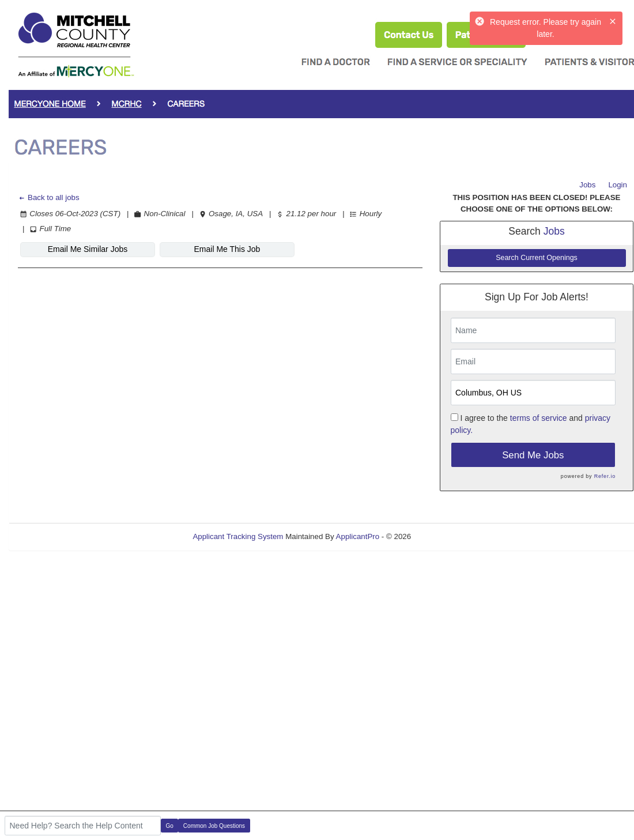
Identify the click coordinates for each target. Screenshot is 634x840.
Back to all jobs (49, 197)
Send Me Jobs (533, 455)
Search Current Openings (537, 258)
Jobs (587, 185)
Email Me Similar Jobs (88, 249)
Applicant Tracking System (238, 536)
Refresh (445, 536)
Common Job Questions (214, 826)
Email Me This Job (227, 249)
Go (170, 826)
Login (618, 185)
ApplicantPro (358, 536)
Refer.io (605, 476)
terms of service (539, 418)
